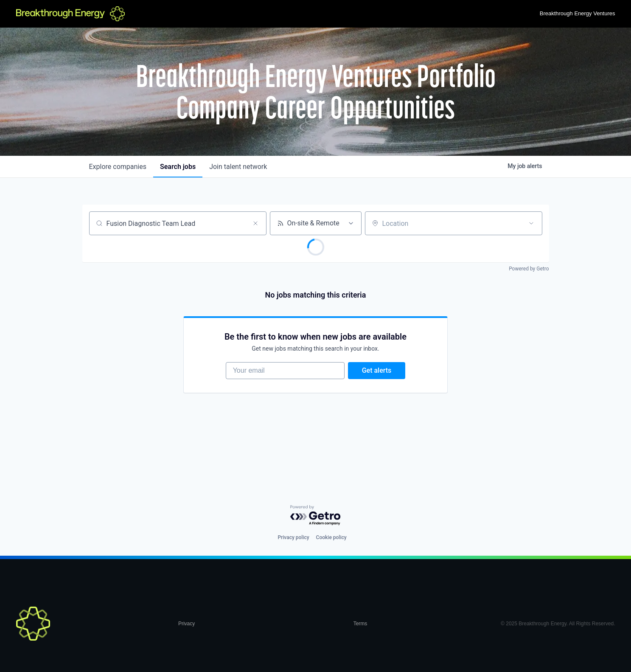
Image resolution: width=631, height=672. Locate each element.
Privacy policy (293, 537)
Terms (360, 624)
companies (118, 167)
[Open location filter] (531, 223)
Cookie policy (331, 537)
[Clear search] (255, 223)
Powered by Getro (529, 269)
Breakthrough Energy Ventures (578, 13)
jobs (178, 167)
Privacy (186, 624)
